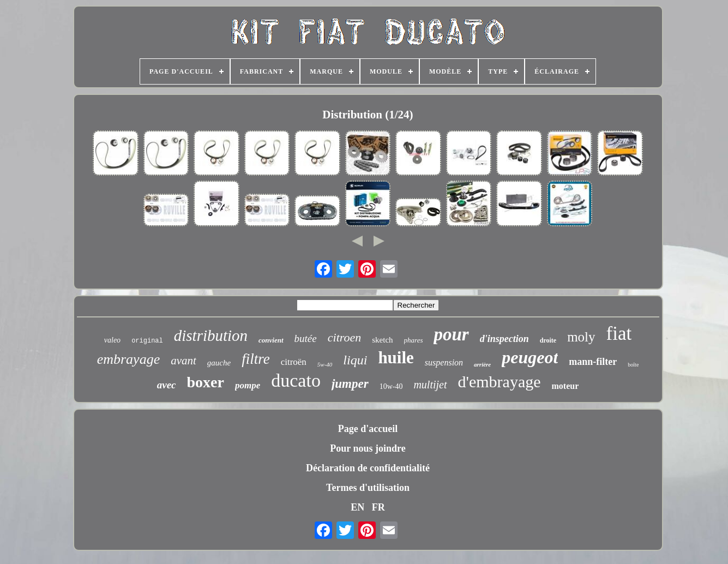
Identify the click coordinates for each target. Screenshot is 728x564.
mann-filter (593, 362)
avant (183, 361)
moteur (565, 386)
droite (548, 340)
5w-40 (325, 364)
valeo (112, 340)
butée (306, 338)
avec (167, 385)
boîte (633, 365)
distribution (211, 335)
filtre (256, 359)
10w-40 (391, 386)
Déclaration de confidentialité (368, 468)
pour (451, 334)
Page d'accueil (368, 429)
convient (271, 340)
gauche (219, 363)
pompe (248, 385)
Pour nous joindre (368, 448)
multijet (430, 385)
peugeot (530, 357)
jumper (350, 384)
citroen (345, 337)
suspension (444, 362)
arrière (482, 364)
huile (396, 358)
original (147, 341)
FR (378, 507)
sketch (382, 340)
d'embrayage (500, 382)
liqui (355, 360)
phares (414, 340)
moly (581, 337)
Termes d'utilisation (368, 488)
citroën (294, 362)
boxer (206, 382)
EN (357, 507)
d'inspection (504, 339)
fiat (619, 334)
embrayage (129, 359)
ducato (296, 380)
